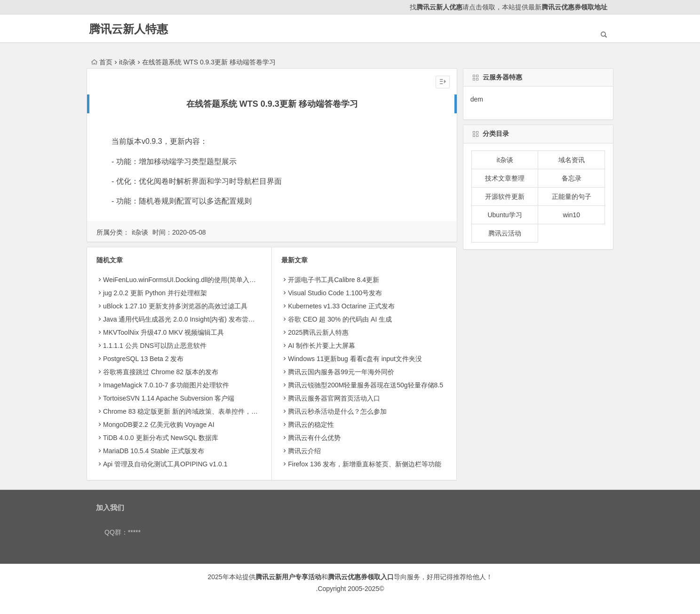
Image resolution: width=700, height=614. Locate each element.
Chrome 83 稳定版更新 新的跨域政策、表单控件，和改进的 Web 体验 (205, 411)
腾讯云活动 (505, 233)
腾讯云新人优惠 (439, 7)
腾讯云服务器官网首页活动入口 (334, 398)
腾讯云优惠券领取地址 (574, 7)
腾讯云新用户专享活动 (288, 577)
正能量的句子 (572, 197)
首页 (102, 62)
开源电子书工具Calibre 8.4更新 (334, 280)
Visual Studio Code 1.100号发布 (335, 293)
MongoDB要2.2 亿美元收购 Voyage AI (159, 425)
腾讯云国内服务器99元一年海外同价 (341, 372)
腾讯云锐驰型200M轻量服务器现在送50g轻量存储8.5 (366, 385)
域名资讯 (572, 160)
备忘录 (572, 178)
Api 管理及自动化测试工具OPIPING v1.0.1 (165, 464)
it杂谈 (127, 62)
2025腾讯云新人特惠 (318, 332)
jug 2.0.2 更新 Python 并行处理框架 (155, 293)
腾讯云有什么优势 (314, 438)
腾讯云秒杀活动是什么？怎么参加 (337, 411)
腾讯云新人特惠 (128, 29)
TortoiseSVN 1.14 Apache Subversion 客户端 (169, 398)
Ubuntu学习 (505, 215)
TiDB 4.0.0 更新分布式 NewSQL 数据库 (161, 438)
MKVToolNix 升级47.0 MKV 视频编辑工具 (164, 332)
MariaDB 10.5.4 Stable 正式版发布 (154, 451)
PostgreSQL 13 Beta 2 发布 (143, 359)
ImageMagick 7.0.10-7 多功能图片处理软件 (166, 385)
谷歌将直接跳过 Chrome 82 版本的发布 (161, 372)
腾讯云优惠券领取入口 (361, 577)
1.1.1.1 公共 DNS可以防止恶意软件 (155, 346)
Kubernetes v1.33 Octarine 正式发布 (341, 306)
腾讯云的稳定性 (311, 425)
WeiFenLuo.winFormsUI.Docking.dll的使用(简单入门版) (184, 280)
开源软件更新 (505, 197)
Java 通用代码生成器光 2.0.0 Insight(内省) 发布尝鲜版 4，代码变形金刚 (208, 319)
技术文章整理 (505, 178)
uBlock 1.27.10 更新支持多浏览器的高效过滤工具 (175, 306)
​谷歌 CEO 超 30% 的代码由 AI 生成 (340, 319)
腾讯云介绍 (304, 451)
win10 (571, 215)
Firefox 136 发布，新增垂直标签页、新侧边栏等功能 (365, 464)
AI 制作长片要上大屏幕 (322, 346)
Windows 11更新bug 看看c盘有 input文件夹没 (355, 359)
